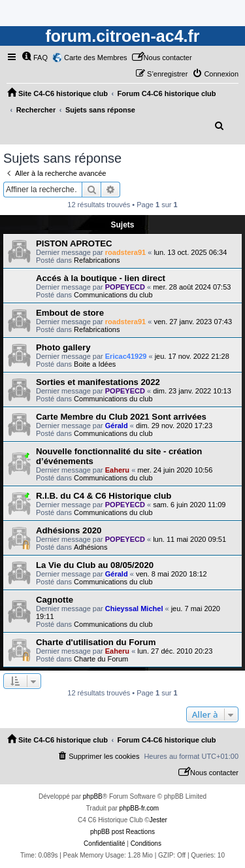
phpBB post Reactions (122, 832)
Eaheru (117, 470)
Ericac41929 (126, 356)
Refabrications (97, 260)
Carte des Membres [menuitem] (96, 58)
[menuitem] (35, 58)
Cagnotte (55, 600)
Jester (158, 820)
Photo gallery (63, 347)
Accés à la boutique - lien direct (101, 278)
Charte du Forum (101, 659)
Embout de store (70, 313)
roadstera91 (125, 252)
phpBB (93, 796)
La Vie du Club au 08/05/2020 (95, 565)
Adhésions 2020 (69, 530)
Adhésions (90, 547)
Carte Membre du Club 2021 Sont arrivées (121, 417)
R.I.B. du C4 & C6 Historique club (104, 496)
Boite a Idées (95, 364)
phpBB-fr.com (139, 808)
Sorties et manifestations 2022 (98, 382)
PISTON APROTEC (74, 243)
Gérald (117, 426)
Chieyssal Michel (134, 609)
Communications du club (113, 295)
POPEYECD (125, 287)
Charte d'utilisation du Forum (96, 642)
